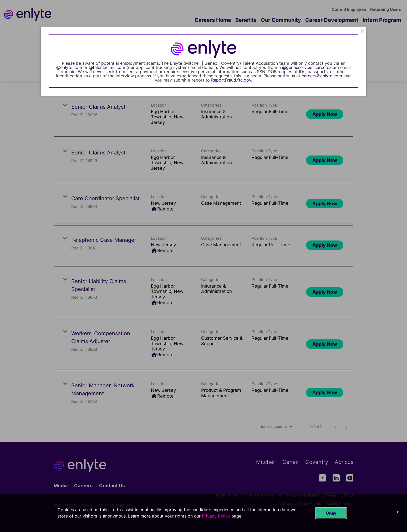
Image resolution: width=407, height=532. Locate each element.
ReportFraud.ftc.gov (231, 80)
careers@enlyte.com (322, 76)
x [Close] (398, 512)
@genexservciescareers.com (311, 67)
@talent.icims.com (107, 67)
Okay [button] (331, 513)
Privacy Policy (216, 516)
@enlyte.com (69, 67)
